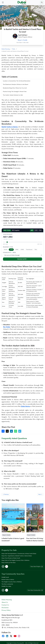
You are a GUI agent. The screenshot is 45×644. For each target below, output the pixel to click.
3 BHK (22, 250)
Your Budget (8, 234)
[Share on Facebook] (3, 431)
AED (32, 230)
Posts (14, 49)
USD (36, 230)
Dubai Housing (6, 49)
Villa (36, 250)
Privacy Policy (6, 610)
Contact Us (5, 605)
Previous (6, 494)
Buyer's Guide (23, 40)
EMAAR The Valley (6, 586)
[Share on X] (7, 431)
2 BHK (17, 250)
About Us (5, 602)
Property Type (8, 247)
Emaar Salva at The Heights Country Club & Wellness (16, 560)
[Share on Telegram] (20, 431)
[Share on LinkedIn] (11, 431)
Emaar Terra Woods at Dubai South (11, 558)
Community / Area (9, 253)
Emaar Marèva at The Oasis (9, 563)
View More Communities (35, 590)
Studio (6, 250)
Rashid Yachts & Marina (8, 580)
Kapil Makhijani (23, 35)
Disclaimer (5, 608)
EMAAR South (5, 577)
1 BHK (11, 250)
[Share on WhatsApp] (16, 431)
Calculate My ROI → (23, 259)
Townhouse (29, 250)
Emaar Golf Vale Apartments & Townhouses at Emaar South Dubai (19, 554)
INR (40, 230)
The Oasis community (7, 584)
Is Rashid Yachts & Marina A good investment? (13, 540)
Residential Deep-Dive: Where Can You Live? (15, 88)
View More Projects (37, 567)
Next (40, 494)
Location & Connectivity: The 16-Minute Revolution (17, 81)
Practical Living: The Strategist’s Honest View (15, 92)
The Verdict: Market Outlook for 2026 (13, 95)
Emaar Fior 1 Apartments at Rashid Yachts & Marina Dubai (17, 556)
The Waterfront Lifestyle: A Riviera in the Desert (16, 84)
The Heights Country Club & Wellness (12, 582)
